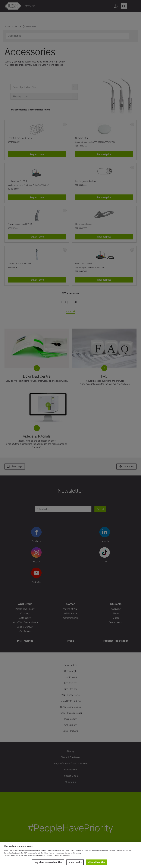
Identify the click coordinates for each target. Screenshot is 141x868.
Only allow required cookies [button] (48, 862)
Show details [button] (75, 862)
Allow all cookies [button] (97, 862)
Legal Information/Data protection (58, 855)
